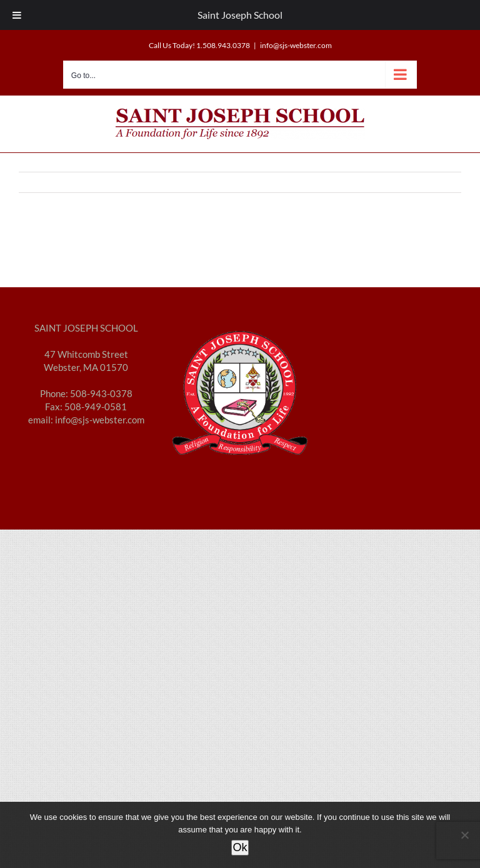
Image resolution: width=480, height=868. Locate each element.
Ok (240, 847)
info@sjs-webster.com (296, 45)
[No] (464, 835)
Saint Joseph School (240, 15)
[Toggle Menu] (17, 15)
